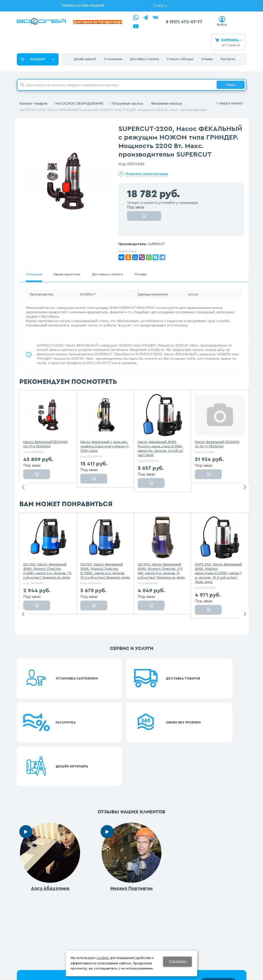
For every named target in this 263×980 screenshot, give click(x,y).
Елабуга (160, 6)
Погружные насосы (127, 104)
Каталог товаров (33, 104)
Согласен (178, 962)
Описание (34, 274)
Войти (222, 25)
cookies (103, 958)
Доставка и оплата (107, 274)
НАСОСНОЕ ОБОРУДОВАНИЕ (79, 104)
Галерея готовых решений (83, 5)
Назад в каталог (231, 103)
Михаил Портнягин (131, 779)
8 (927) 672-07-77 (184, 22)
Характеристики (67, 274)
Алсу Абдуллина (50, 779)
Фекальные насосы (167, 104)
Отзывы (141, 274)
